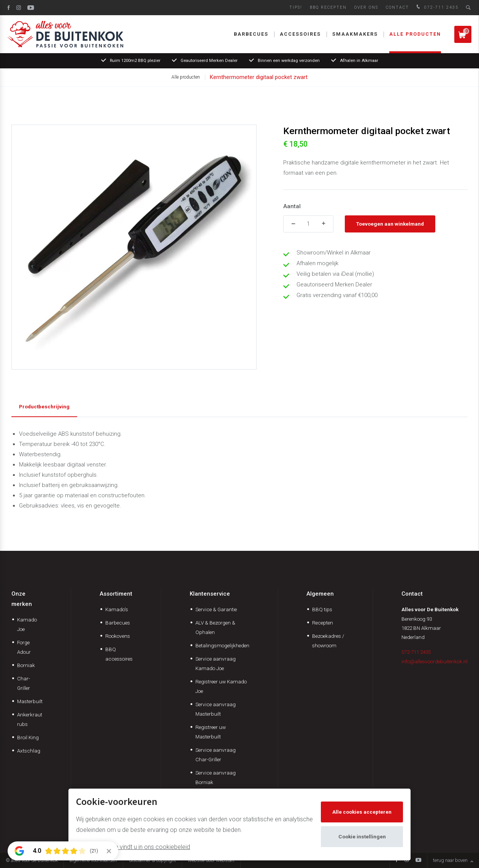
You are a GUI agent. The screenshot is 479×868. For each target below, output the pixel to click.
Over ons (366, 7)
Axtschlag (29, 751)
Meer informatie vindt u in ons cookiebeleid (133, 847)
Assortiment (116, 594)
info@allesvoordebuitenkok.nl (435, 661)
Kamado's (117, 609)
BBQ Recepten (328, 7)
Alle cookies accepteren (362, 812)
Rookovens (118, 636)
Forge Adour (24, 647)
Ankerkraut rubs (30, 719)
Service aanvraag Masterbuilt (216, 709)
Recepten (323, 623)
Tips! (296, 7)
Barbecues (251, 34)
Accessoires (300, 34)
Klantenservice (210, 594)
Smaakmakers (355, 34)
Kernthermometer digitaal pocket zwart (259, 77)
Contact (397, 7)
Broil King (28, 737)
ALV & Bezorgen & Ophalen (215, 627)
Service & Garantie (216, 609)
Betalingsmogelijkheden (222, 645)
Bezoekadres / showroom (328, 641)
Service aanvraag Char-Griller (216, 755)
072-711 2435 (437, 7)
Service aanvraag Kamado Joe (216, 663)
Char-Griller (24, 683)
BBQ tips (322, 609)
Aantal (292, 206)
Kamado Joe (27, 624)
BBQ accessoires (119, 654)
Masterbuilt (30, 701)
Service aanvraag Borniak (216, 777)
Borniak (26, 665)
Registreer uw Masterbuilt (211, 732)
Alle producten (415, 34)
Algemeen (320, 594)
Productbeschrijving (44, 406)
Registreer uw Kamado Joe (221, 686)
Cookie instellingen (362, 836)
